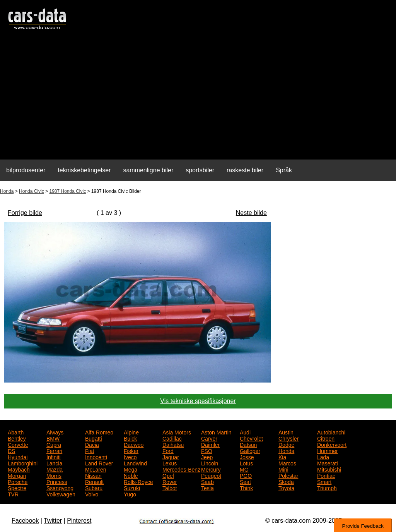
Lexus (170, 463)
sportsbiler (200, 170)
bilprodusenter (26, 170)
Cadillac (172, 438)
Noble (131, 475)
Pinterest (79, 521)
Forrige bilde (25, 213)
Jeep (207, 456)
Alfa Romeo (99, 432)
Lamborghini (23, 463)
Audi (245, 432)
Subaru (94, 487)
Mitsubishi (329, 469)
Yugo (130, 494)
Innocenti (96, 456)
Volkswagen (61, 494)
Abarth (16, 432)
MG (244, 469)
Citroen (326, 438)
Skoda (286, 481)
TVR (13, 494)
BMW (53, 438)
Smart (324, 481)
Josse (247, 456)
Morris (54, 475)
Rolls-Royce (138, 481)
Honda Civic (32, 191)
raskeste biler (245, 170)
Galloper (250, 450)
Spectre (17, 487)
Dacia (92, 444)
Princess (57, 481)
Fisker (131, 450)
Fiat (90, 450)
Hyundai (18, 456)
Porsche (18, 481)
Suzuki (132, 487)
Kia (282, 456)
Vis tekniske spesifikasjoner (198, 401)
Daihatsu (173, 444)
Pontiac (326, 475)
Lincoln (210, 463)
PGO (246, 475)
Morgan (17, 475)
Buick (130, 438)
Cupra (54, 444)
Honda (7, 191)
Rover (170, 481)
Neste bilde (251, 213)
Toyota (286, 487)
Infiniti (54, 456)
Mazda (55, 469)
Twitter (53, 521)
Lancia (54, 463)
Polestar (288, 475)
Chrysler (288, 438)
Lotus (246, 463)
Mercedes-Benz (181, 469)
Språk (284, 170)
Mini (283, 469)
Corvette (18, 444)
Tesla (207, 487)
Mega (131, 469)
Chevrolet (251, 438)
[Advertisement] (198, 99)
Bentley (17, 438)
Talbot (170, 487)
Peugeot (211, 475)
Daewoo (134, 444)
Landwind (135, 463)
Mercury (211, 469)
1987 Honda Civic (67, 191)
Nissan (93, 475)
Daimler (210, 444)
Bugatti (94, 438)
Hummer (328, 450)
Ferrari (54, 450)
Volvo (92, 494)
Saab (207, 481)
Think (246, 487)
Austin (286, 432)
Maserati (328, 463)
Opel (168, 475)
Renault (94, 481)
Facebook (25, 521)
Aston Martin (216, 432)
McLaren (96, 469)
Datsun (248, 444)
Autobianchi (331, 432)
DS (11, 450)
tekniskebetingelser (84, 170)
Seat (245, 481)
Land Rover (99, 463)
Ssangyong (60, 487)
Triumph (327, 487)
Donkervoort (332, 444)
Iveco (130, 456)
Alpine (131, 432)
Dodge (286, 444)
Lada (323, 456)
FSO (207, 450)
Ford (168, 450)
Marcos (287, 463)
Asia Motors (177, 432)
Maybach (19, 469)
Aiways (55, 432)
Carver (209, 438)
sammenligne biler (148, 170)
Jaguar (171, 456)
